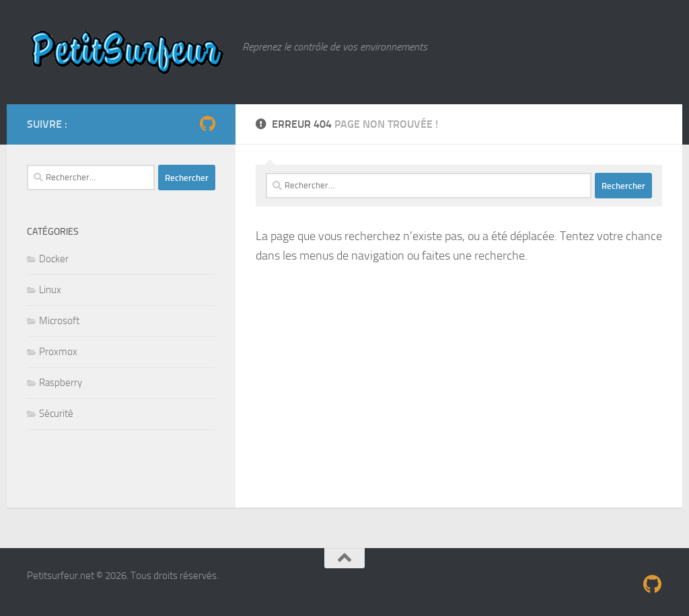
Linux (50, 290)
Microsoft (59, 321)
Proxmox (58, 352)
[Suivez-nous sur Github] (207, 124)
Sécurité (56, 414)
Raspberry (61, 383)
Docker (54, 259)
